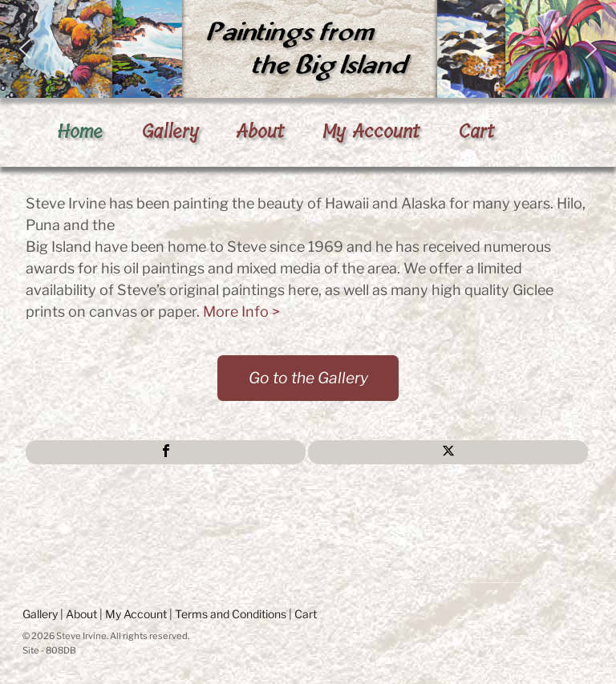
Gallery (170, 132)
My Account (371, 132)
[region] (308, 49)
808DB (61, 650)
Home (80, 132)
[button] (308, 49)
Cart (476, 132)
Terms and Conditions (231, 614)
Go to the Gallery (308, 378)
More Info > (241, 312)
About (260, 132)
